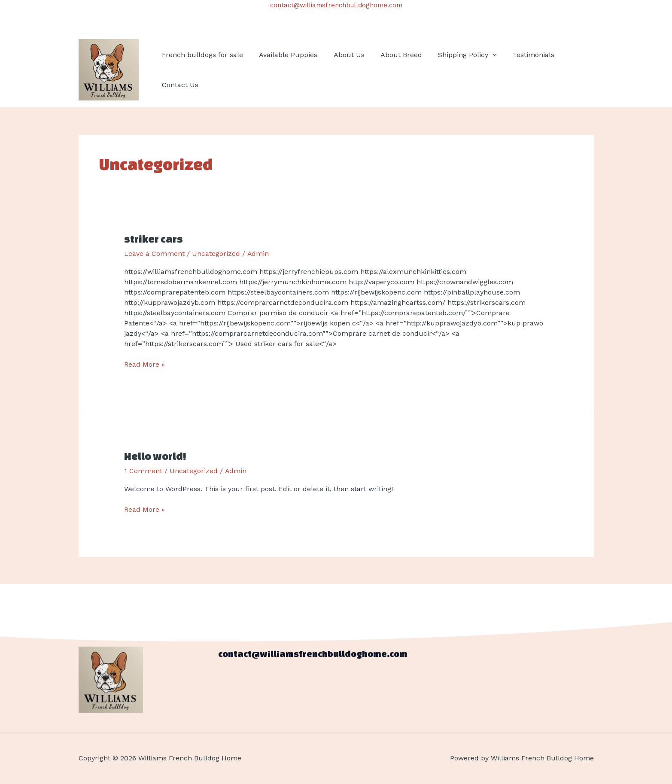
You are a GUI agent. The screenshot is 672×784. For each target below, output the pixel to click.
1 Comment (143, 471)
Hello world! (155, 456)
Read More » (144, 364)
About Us (344, 55)
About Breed (394, 55)
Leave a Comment (154, 254)
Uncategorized (216, 254)
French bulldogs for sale (202, 55)
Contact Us (179, 85)
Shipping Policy (458, 55)
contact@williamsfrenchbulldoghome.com (336, 5)
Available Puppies (285, 55)
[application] (483, 55)
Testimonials (521, 55)
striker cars (154, 239)
